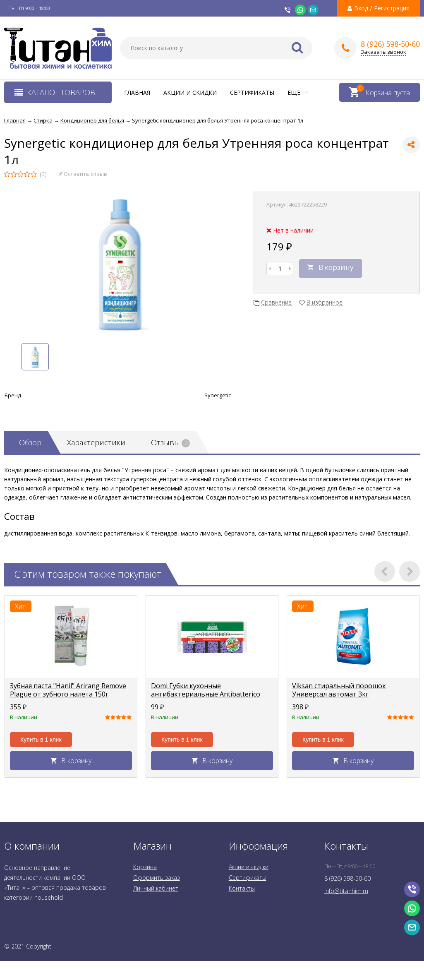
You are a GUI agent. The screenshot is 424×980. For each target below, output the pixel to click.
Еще (298, 92)
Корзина (145, 867)
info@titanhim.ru (346, 891)
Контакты (242, 888)
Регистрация (392, 8)
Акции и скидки (190, 92)
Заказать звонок (383, 52)
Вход (361, 8)
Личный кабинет (156, 888)
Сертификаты (252, 92)
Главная (137, 92)
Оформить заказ (157, 878)
